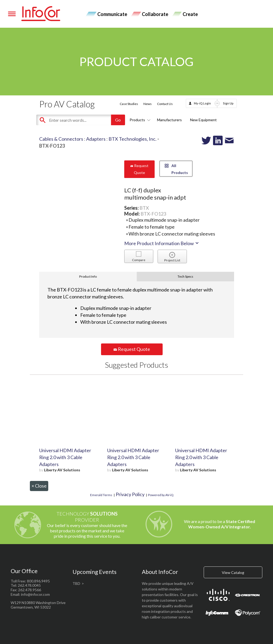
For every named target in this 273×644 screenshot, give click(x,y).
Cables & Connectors (61, 139)
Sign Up (228, 103)
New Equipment (203, 120)
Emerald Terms (101, 495)
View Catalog (233, 572)
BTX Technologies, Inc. (133, 139)
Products (139, 120)
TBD (76, 583)
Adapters (96, 139)
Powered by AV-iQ (161, 495)
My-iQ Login (202, 103)
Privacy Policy (130, 494)
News (148, 104)
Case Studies (129, 104)
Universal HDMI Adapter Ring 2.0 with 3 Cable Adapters (65, 457)
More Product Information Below (162, 243)
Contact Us (165, 104)
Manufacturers (169, 120)
